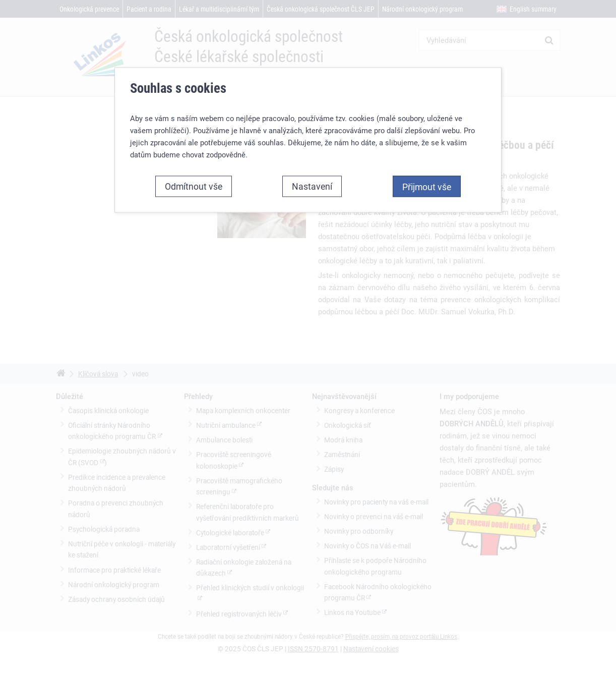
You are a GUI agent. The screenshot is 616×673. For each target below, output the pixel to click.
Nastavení (312, 186)
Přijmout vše (427, 187)
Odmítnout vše (194, 186)
